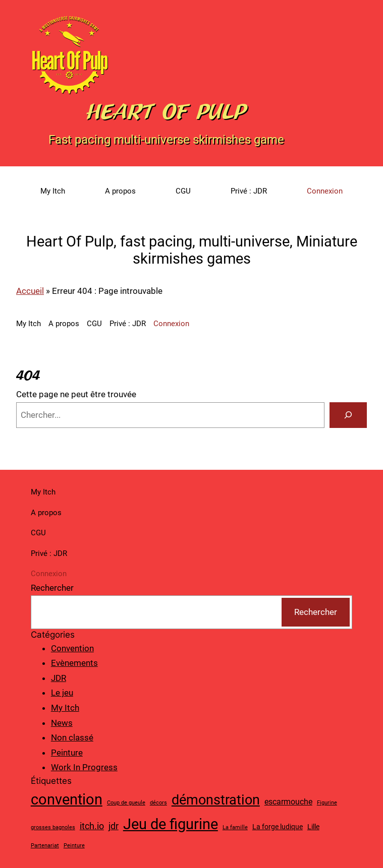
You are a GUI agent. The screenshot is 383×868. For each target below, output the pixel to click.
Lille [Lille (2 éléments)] (313, 827)
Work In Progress (84, 767)
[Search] (348, 415)
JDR (59, 678)
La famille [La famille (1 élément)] (235, 827)
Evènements (74, 663)
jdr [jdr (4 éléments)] (114, 826)
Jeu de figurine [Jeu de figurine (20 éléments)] (171, 824)
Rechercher (52, 588)
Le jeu (62, 693)
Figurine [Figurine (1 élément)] (327, 803)
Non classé (72, 737)
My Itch (65, 708)
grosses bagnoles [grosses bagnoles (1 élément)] (53, 827)
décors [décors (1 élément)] (158, 803)
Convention (72, 648)
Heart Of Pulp (166, 112)
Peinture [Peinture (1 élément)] (74, 846)
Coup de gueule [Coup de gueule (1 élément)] (126, 803)
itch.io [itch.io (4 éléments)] (92, 826)
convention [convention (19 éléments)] (67, 799)
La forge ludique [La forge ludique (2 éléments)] (278, 827)
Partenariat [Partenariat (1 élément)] (45, 846)
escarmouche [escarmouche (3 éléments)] (288, 802)
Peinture (67, 753)
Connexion (325, 191)
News (62, 723)
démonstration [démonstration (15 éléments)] (216, 800)
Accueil (30, 291)
